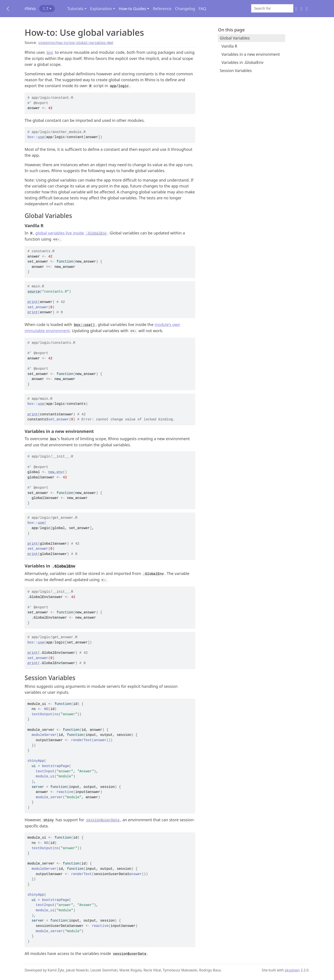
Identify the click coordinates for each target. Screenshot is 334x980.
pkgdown (292, 970)
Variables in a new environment (251, 54)
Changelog (185, 9)
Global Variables (235, 38)
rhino (30, 8)
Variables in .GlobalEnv (242, 62)
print (33, 302)
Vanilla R (229, 46)
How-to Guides (132, 9)
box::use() (84, 325)
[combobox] (272, 8)
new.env (56, 472)
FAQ (202, 9)
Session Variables (236, 70)
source (34, 292)
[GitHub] (296, 9)
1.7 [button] (45, 9)
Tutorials (75, 9)
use (41, 137)
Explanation (101, 9)
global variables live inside (71, 233)
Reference (162, 9)
